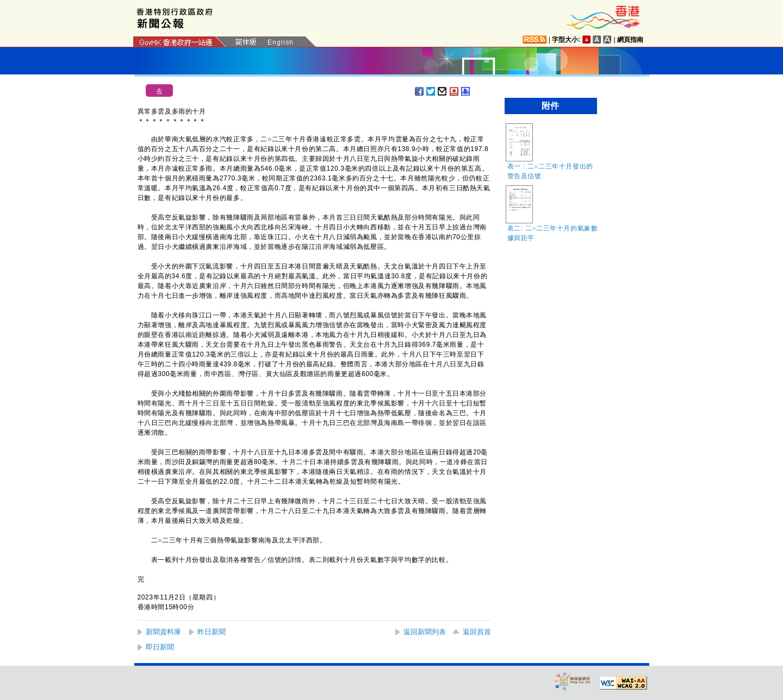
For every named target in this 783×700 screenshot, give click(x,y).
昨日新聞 (212, 632)
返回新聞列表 (425, 632)
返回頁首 (477, 632)
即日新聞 (160, 647)
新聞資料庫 (163, 632)
